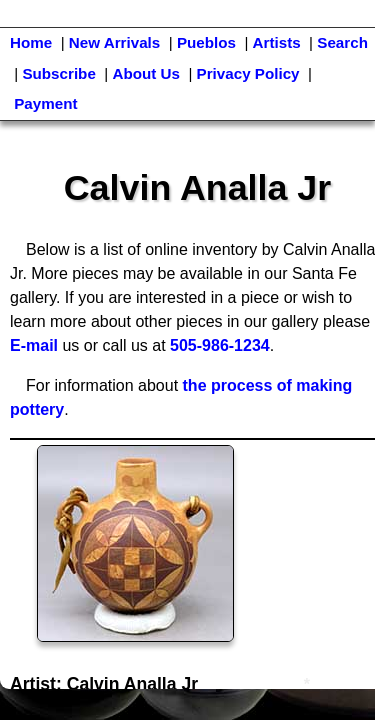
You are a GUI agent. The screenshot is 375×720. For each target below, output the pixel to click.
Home (31, 42)
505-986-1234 (220, 345)
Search (342, 42)
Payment (45, 103)
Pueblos (206, 42)
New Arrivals (114, 42)
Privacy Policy (248, 73)
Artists (277, 42)
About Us (146, 73)
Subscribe (58, 73)
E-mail (34, 345)
